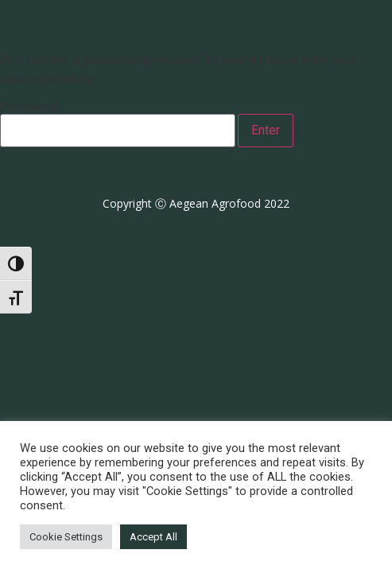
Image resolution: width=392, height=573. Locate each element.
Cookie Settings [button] (66, 537)
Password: (118, 124)
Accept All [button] (153, 537)
